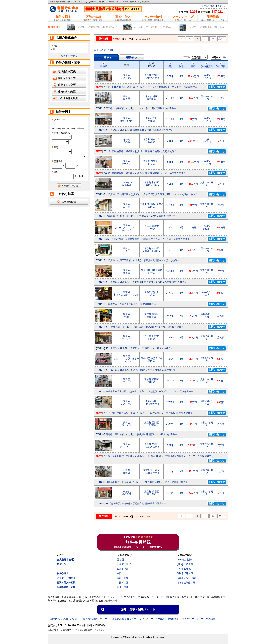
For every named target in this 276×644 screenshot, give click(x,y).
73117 (101, 304)
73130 (101, 130)
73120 (101, 282)
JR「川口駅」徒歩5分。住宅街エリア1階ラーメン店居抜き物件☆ (139, 348)
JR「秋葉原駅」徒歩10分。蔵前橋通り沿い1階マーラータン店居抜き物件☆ (145, 327)
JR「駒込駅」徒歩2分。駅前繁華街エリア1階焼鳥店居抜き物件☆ (139, 130)
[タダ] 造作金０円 (186, 583)
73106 (101, 504)
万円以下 (79, 176)
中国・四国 (123, 583)
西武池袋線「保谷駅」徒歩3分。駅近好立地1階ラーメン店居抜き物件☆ (149, 173)
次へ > (222, 39)
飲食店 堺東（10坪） (105, 50)
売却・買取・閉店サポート (138, 609)
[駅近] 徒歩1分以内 (187, 578)
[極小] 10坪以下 (185, 573)
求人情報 (211, 619)
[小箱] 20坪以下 (185, 569)
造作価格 (221, 65)
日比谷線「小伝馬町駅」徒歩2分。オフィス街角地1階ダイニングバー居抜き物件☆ (155, 87)
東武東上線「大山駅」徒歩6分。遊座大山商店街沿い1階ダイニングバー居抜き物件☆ (149, 391)
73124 (101, 239)
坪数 (170, 65)
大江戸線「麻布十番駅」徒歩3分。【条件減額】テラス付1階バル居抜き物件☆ (152, 413)
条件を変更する (69, 56)
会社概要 (172, 619)
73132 (107, 87)
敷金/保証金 (207, 65)
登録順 (104, 65)
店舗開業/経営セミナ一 (124, 619)
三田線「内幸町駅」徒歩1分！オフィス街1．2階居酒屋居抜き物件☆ (141, 108)
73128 (107, 151)
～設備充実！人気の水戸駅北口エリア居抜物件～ (131, 304)
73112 (107, 413)
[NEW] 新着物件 (185, 560)
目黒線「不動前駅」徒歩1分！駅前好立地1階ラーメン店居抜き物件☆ (141, 434)
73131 (101, 108)
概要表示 (132, 57)
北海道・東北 (124, 564)
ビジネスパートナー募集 (152, 619)
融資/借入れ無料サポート (96, 619)
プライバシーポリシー (191, 619)
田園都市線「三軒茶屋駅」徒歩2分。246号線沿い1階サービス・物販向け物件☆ (147, 482)
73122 (101, 260)
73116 (101, 327)
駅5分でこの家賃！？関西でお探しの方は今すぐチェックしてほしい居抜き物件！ (148, 239)
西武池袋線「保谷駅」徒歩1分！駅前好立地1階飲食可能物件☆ (144, 151)
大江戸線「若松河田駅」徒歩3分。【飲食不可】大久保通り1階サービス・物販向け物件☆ (152, 194)
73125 (101, 216)
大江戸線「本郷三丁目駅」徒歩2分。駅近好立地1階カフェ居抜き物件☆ (143, 260)
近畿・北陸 (123, 578)
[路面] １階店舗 (185, 564)
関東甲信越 (123, 569)
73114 (101, 370)
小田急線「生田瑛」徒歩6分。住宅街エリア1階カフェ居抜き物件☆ (140, 216)
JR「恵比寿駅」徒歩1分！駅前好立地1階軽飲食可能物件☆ (136, 504)
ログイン (222, 6)
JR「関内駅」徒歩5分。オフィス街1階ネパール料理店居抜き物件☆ (140, 370)
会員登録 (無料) (208, 6)
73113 (101, 391)
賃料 (193, 65)
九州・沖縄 (123, 587)
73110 (101, 434)
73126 (101, 194)
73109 (107, 456)
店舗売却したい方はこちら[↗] (64, 619)
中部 (119, 573)
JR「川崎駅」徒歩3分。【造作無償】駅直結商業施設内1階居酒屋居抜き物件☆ (146, 282)
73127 (107, 173)
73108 (101, 482)
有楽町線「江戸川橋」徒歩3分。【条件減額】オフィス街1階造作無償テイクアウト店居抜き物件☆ (163, 456)
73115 (101, 348)
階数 (182, 65)
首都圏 (120, 560)
